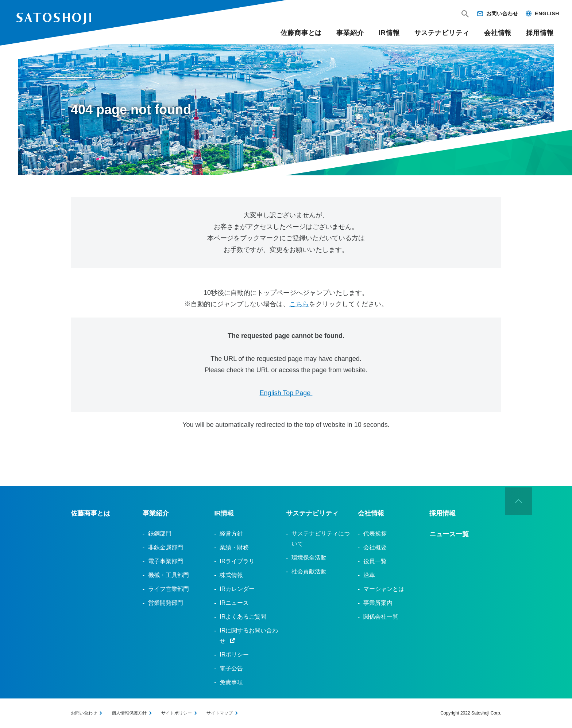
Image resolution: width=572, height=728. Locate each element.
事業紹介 (350, 33)
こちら (299, 304)
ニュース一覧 (449, 534)
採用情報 (540, 33)
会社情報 (498, 33)
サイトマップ (220, 713)
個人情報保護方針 (129, 713)
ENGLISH (547, 13)
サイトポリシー (177, 713)
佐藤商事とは (301, 33)
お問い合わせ (502, 13)
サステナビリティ (442, 33)
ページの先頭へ (519, 501)
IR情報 (389, 33)
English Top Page (286, 393)
